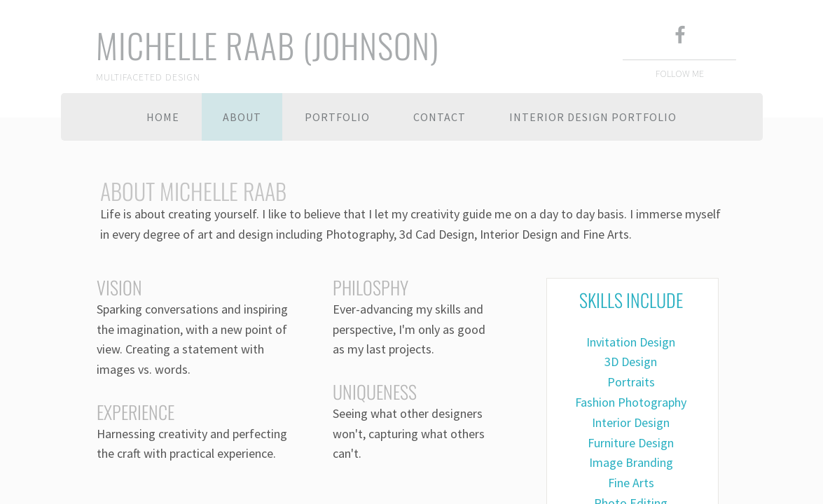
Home (163, 117)
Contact (440, 117)
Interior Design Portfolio (593, 117)
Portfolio (337, 117)
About (242, 117)
